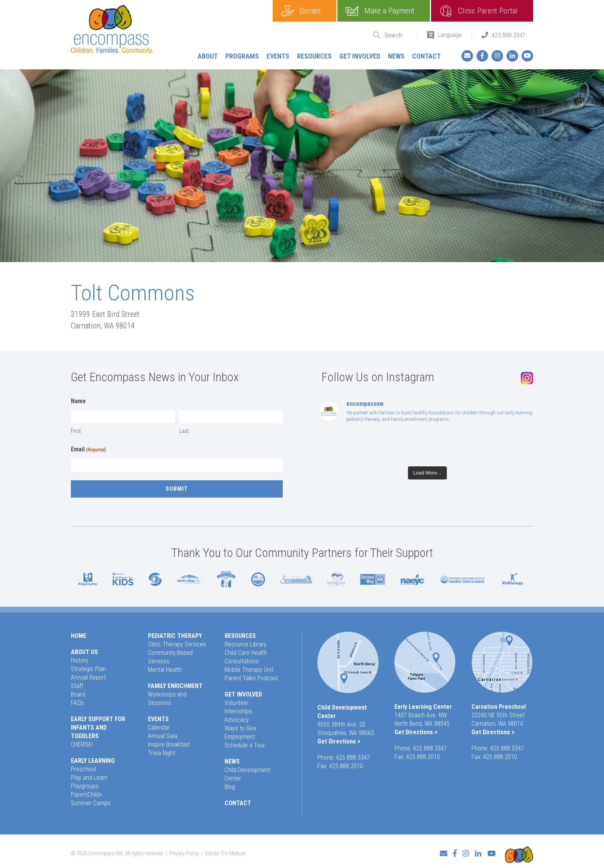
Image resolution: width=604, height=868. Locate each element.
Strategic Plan (88, 669)
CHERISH (82, 744)
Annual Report (88, 677)
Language (450, 35)
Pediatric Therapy (175, 636)
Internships (238, 711)
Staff (77, 686)
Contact (426, 56)
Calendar (159, 728)
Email (88, 450)
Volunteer (237, 703)
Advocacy (237, 720)
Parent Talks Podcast (251, 678)
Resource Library (246, 644)
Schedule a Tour (245, 745)
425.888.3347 (508, 35)
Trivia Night (162, 753)
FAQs (77, 703)
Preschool (83, 769)
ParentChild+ (87, 795)
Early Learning (93, 761)
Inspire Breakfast (169, 744)
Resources (314, 56)
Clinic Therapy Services (177, 644)
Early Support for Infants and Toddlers (98, 728)
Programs (242, 56)
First (76, 431)
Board (78, 694)
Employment (240, 737)
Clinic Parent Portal (488, 11)
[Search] (396, 35)
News (396, 56)
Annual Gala (163, 736)
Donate (310, 11)
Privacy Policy (184, 851)
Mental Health (165, 670)
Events (278, 56)
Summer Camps (91, 803)
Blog (230, 787)
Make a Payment (389, 11)
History (80, 660)
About (208, 56)
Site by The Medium (226, 851)
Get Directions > (339, 741)
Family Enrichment (175, 686)
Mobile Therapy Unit (249, 670)
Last (184, 431)
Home (79, 636)
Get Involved (360, 56)
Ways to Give (241, 728)
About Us (84, 652)
